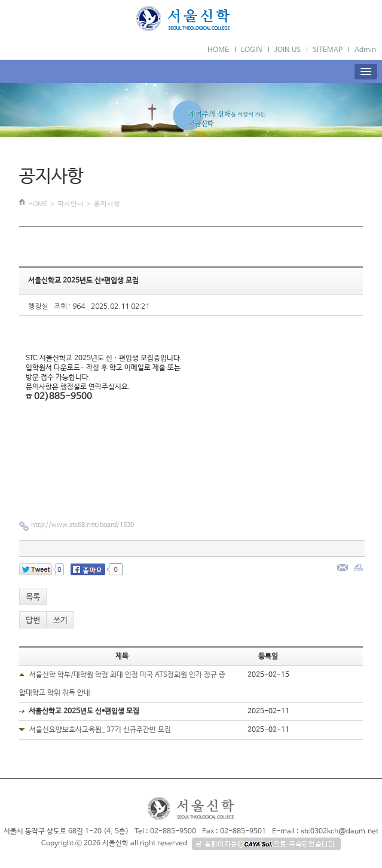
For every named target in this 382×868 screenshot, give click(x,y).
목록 (33, 597)
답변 (33, 620)
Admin (365, 50)
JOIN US (288, 50)
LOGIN (252, 50)
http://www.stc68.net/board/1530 (82, 525)
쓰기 (60, 620)
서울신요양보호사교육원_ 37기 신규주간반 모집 (100, 730)
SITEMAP (328, 50)
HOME (218, 50)
